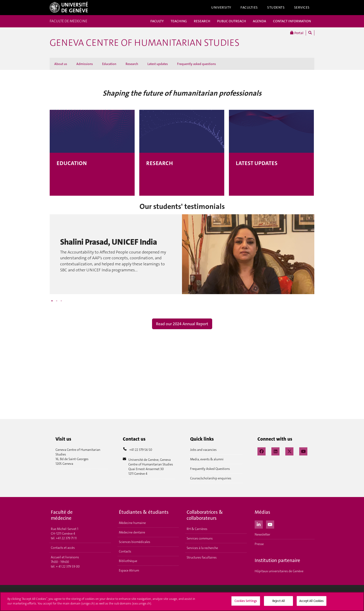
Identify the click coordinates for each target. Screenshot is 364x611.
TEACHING (179, 21)
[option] (182, 254)
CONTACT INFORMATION (292, 21)
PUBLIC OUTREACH (231, 21)
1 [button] (52, 301)
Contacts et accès (63, 548)
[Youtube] (270, 524)
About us (61, 64)
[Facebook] (262, 451)
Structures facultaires (202, 557)
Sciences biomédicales (135, 542)
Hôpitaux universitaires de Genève (279, 571)
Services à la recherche (202, 548)
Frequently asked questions (197, 64)
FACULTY (157, 21)
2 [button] (57, 301)
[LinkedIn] (275, 451)
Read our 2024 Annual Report (182, 324)
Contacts (125, 551)
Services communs (200, 538)
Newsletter (262, 534)
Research (132, 64)
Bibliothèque (128, 561)
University (221, 7)
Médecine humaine (132, 523)
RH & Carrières (197, 529)
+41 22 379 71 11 (66, 538)
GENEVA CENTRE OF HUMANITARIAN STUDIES (145, 43)
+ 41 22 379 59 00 (68, 566)
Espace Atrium (129, 570)
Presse (259, 544)
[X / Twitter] (289, 451)
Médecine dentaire (132, 532)
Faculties (249, 7)
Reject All (278, 603)
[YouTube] (303, 451)
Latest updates (158, 64)
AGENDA (259, 21)
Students (276, 7)
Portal (297, 33)
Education (109, 64)
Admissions (85, 64)
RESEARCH (202, 21)
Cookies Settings (246, 603)
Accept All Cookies (311, 603)
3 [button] (61, 301)
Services (302, 7)
